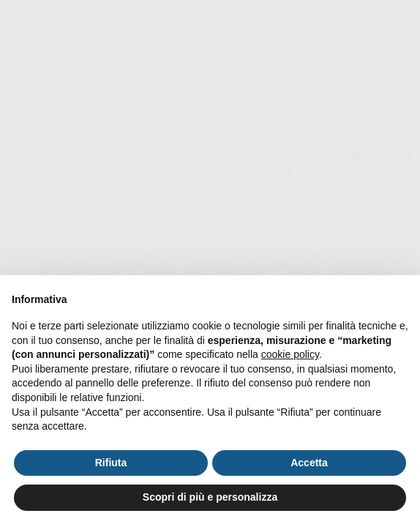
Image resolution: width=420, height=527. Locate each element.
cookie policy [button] (290, 354)
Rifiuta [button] (111, 463)
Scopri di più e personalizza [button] (210, 497)
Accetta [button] (309, 463)
